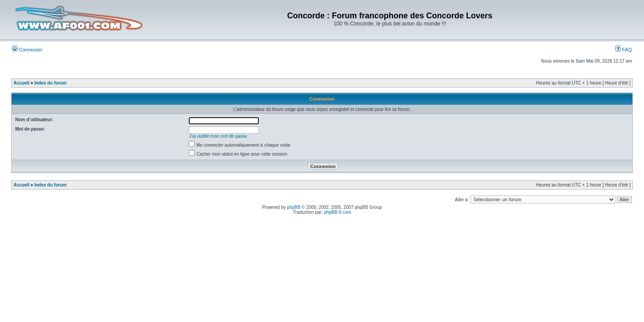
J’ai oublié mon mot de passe (218, 136)
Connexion (27, 50)
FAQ (624, 50)
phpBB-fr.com (338, 212)
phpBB (294, 207)
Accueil (21, 83)
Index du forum (51, 83)
